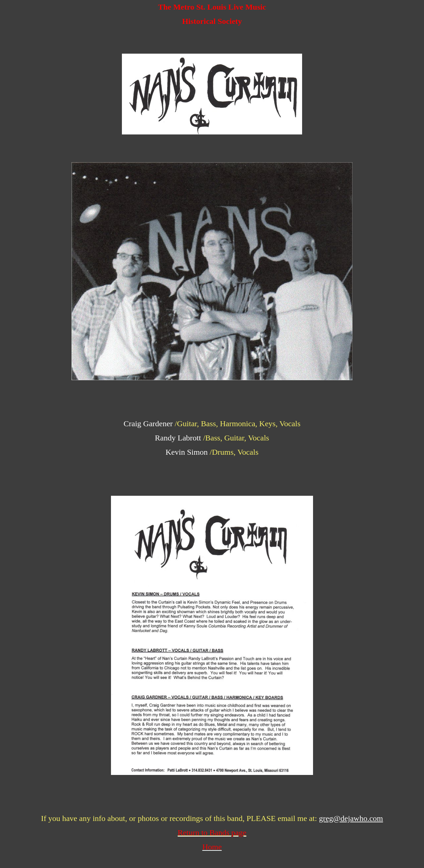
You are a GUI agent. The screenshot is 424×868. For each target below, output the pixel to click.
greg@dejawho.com (351, 818)
